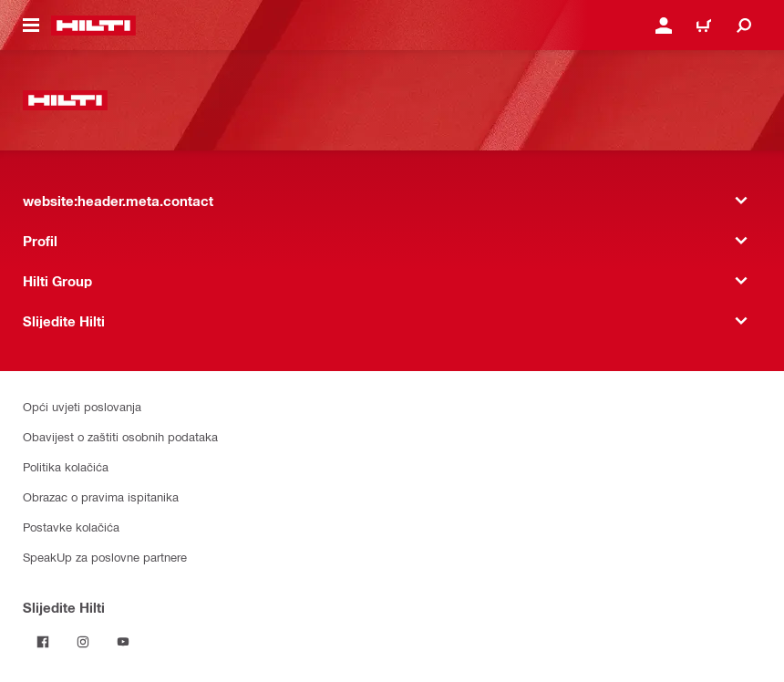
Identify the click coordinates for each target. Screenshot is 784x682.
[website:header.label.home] (93, 26)
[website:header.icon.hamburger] (31, 26)
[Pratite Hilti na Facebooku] (43, 642)
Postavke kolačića (71, 527)
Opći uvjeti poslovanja (82, 406)
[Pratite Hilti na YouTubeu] (123, 642)
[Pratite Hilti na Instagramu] (83, 642)
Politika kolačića (66, 466)
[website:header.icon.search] (744, 26)
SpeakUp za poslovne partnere (105, 557)
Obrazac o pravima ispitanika (101, 496)
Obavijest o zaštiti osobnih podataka (120, 436)
